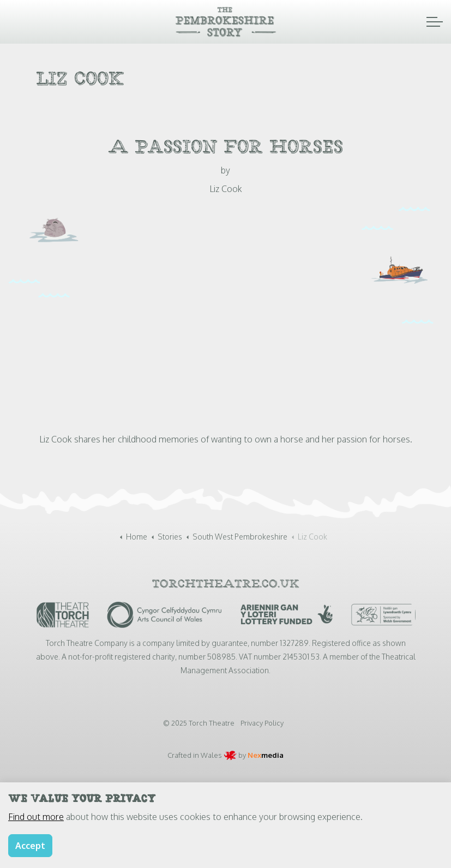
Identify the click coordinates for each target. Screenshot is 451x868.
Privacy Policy (262, 723)
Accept (30, 846)
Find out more (36, 817)
